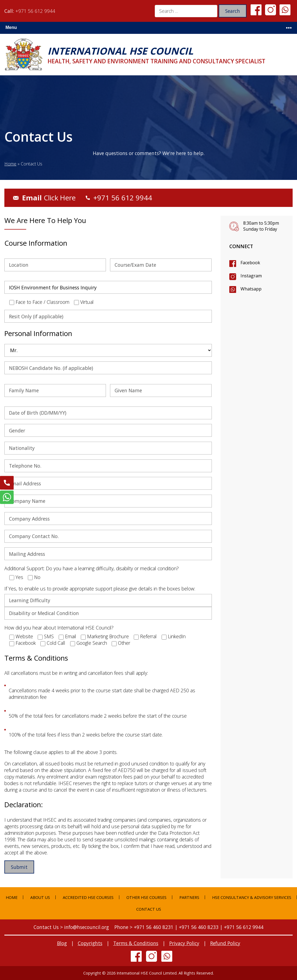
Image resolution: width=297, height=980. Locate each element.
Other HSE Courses (146, 897)
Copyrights (90, 943)
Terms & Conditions (136, 943)
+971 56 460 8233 (199, 927)
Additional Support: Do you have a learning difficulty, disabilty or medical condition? (92, 568)
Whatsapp (251, 289)
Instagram (251, 276)
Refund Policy (225, 943)
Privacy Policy (184, 943)
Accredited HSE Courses (88, 897)
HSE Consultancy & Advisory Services (252, 897)
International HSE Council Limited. (147, 973)
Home (10, 164)
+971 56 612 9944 (35, 11)
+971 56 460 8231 (154, 927)
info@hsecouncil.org (87, 927)
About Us (40, 897)
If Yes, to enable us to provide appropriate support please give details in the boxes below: (100, 589)
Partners (189, 897)
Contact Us (149, 909)
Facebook (250, 263)
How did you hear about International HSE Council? (59, 628)
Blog (62, 943)
